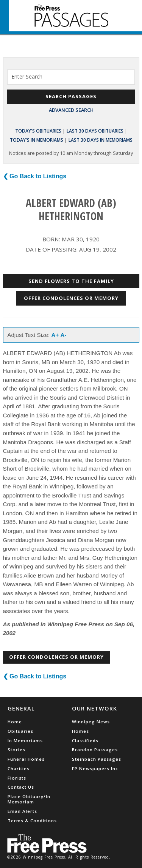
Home (15, 722)
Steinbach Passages (97, 759)
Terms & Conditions (32, 821)
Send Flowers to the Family (71, 281)
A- (64, 335)
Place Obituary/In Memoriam (29, 799)
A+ (55, 335)
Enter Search (27, 76)
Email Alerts (22, 811)
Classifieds (85, 741)
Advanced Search (71, 110)
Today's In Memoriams (37, 140)
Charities (19, 768)
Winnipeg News (91, 722)
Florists (17, 778)
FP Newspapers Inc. (96, 768)
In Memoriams (25, 741)
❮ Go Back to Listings (35, 176)
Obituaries (20, 731)
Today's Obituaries (38, 131)
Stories (16, 750)
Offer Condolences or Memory (71, 298)
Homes (80, 731)
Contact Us (21, 787)
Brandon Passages (95, 750)
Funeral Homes (26, 759)
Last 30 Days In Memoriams (101, 140)
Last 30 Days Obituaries (95, 131)
